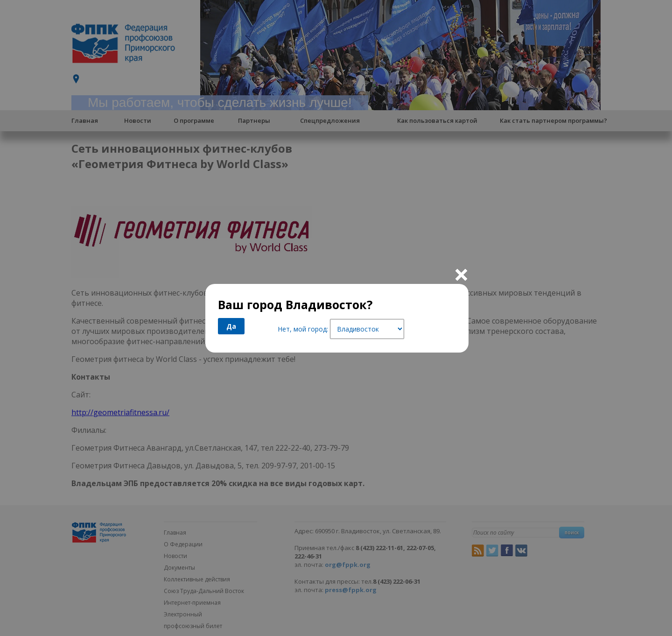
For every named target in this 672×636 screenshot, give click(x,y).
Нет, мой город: (303, 329)
